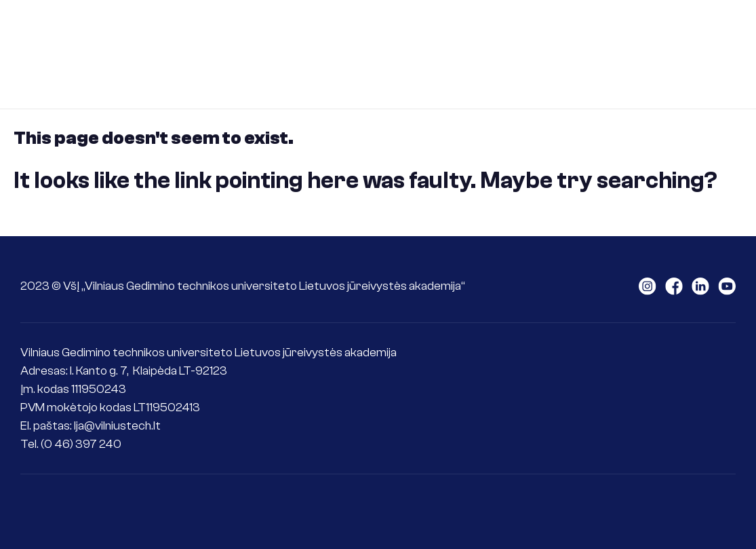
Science (664, 30)
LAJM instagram (648, 286)
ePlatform (458, 78)
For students (470, 30)
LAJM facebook (674, 286)
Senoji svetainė (725, 54)
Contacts (375, 78)
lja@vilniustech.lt (117, 426)
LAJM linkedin (700, 286)
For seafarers (574, 30)
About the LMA (253, 30)
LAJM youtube (727, 286)
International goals (265, 78)
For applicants (364, 30)
